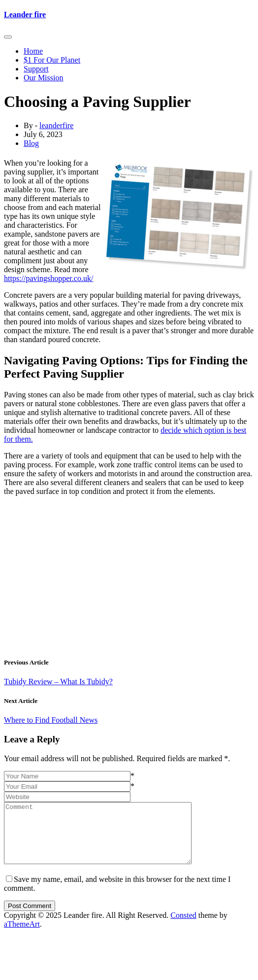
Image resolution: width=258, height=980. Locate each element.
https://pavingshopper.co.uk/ (48, 278)
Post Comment (30, 918)
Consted (183, 927)
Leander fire (25, 15)
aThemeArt (22, 936)
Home (33, 51)
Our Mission (43, 78)
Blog (31, 143)
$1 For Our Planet (52, 60)
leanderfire (56, 125)
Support (36, 69)
